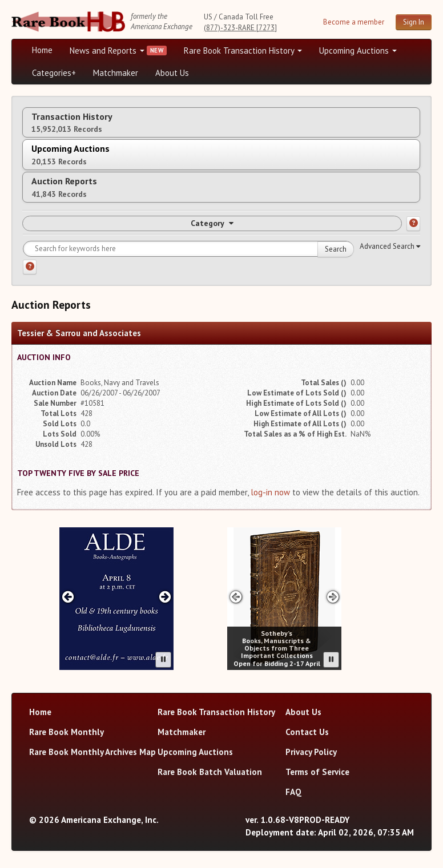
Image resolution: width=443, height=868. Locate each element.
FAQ (293, 792)
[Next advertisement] (165, 597)
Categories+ (54, 73)
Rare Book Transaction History (243, 51)
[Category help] (413, 224)
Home (42, 50)
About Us (172, 73)
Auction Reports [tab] (64, 187)
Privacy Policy (311, 752)
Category (212, 223)
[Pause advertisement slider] (163, 660)
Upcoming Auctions (358, 51)
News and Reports (107, 51)
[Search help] (30, 267)
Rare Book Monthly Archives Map (92, 752)
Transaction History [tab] (72, 122)
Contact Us (307, 732)
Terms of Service (317, 772)
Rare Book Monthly (67, 732)
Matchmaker (116, 73)
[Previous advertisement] (68, 597)
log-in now (270, 492)
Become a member (354, 22)
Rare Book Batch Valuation (210, 772)
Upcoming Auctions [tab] (71, 154)
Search (336, 249)
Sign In (414, 22)
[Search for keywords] (188, 249)
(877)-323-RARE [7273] (240, 28)
